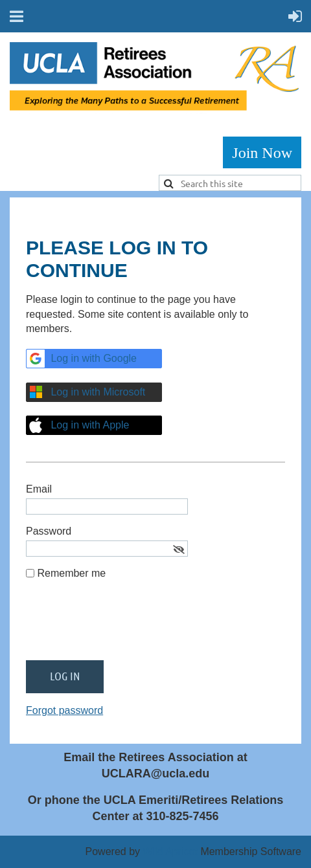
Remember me (71, 573)
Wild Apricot (170, 851)
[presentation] (124, 625)
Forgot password (64, 710)
